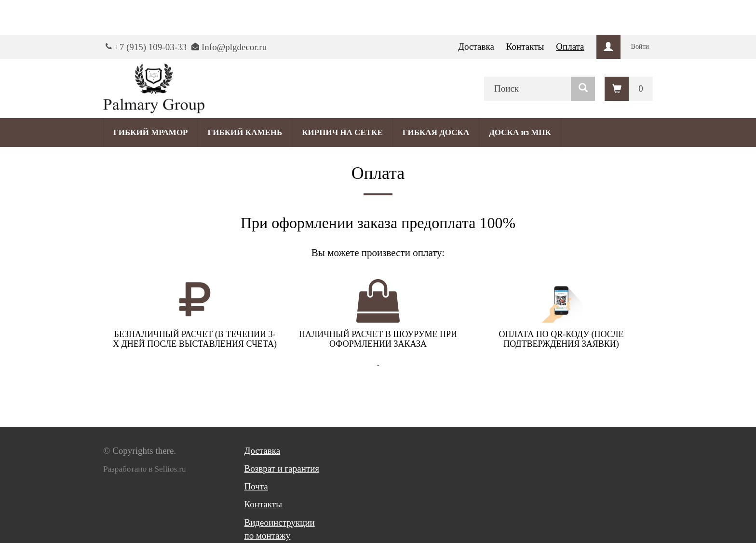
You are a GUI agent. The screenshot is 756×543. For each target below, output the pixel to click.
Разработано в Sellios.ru (145, 469)
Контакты (525, 47)
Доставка (476, 47)
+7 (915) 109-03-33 (150, 47)
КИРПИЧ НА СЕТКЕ (342, 132)
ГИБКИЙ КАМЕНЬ (245, 132)
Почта (256, 486)
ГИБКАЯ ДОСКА (436, 132)
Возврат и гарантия (282, 468)
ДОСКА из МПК (520, 132)
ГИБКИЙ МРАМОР (151, 132)
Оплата (570, 47)
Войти (640, 47)
